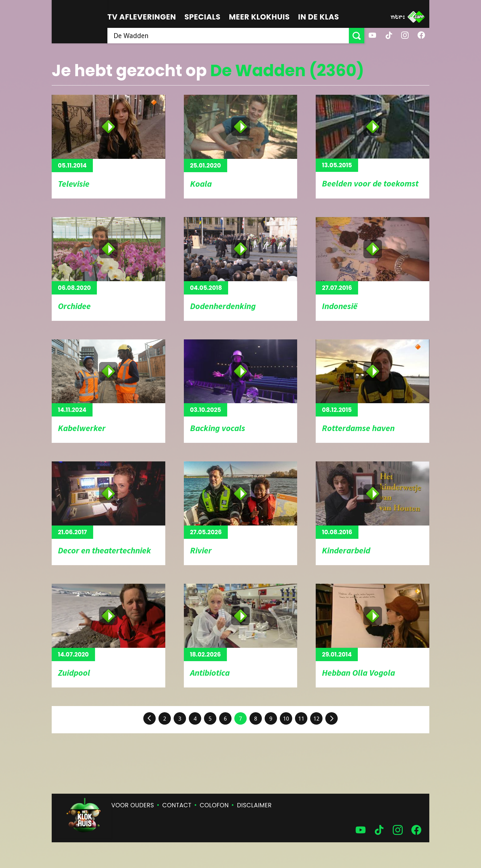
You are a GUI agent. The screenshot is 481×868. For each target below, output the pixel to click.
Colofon (214, 805)
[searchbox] (228, 36)
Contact (177, 805)
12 (316, 719)
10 (286, 719)
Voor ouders (133, 805)
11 (301, 719)
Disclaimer (254, 805)
